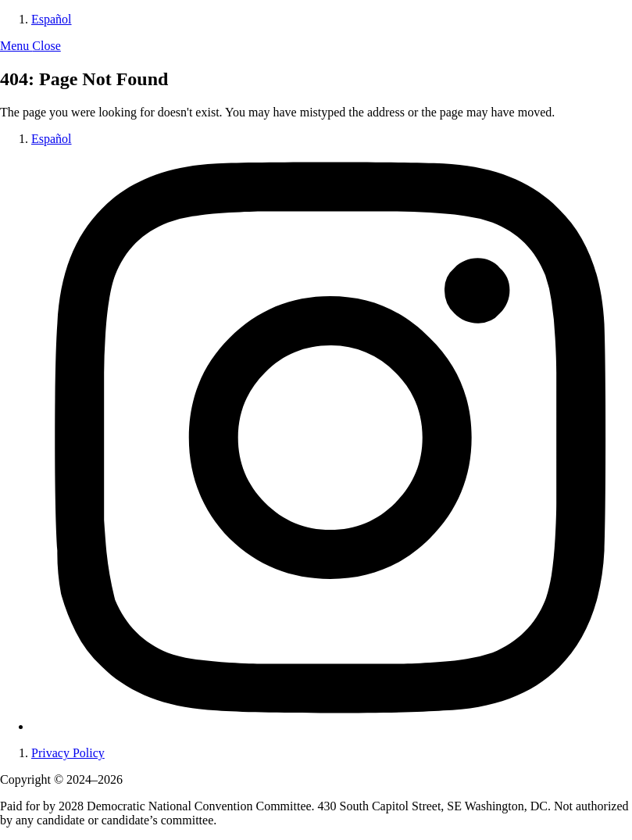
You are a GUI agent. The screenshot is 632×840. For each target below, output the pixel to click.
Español (52, 19)
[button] (30, 46)
